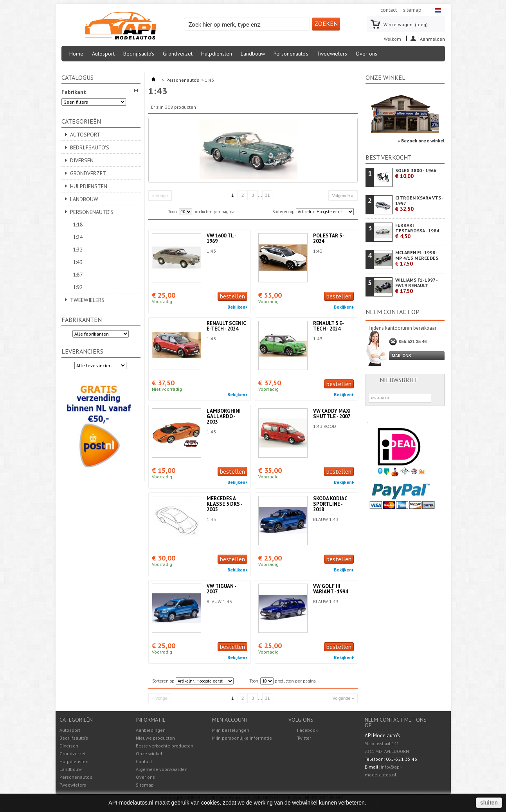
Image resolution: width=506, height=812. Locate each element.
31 (267, 195)
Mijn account (230, 720)
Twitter (304, 738)
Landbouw (253, 54)
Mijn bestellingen (231, 730)
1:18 (78, 225)
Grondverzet (178, 54)
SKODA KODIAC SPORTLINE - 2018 (330, 504)
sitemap (412, 10)
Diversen (82, 160)
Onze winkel (385, 77)
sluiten (489, 803)
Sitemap (145, 785)
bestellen (232, 296)
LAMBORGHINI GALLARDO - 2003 (224, 416)
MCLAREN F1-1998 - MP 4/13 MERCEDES (417, 258)
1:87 (78, 275)
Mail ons (402, 356)
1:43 (78, 262)
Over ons (366, 54)
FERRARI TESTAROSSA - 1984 (417, 231)
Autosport (103, 54)
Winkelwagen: (406, 24)
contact (389, 10)
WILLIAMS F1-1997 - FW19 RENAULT (416, 286)
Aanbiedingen (151, 730)
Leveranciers (82, 351)
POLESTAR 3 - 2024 (329, 238)
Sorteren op (284, 212)
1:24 (78, 237)
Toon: (173, 212)
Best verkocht (389, 157)
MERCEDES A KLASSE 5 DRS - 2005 (224, 504)
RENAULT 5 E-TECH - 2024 (329, 326)
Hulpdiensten (217, 54)
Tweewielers (332, 54)
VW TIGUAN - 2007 (221, 589)
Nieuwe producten (155, 738)
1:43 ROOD (325, 426)
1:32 (78, 250)
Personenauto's (291, 54)
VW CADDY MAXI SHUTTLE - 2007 (332, 414)
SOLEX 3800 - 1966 (416, 173)
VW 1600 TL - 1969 (221, 238)
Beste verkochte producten (165, 746)
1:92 (78, 287)
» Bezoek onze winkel (421, 141)
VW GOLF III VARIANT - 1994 (330, 589)
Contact (144, 761)
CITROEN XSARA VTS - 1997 (419, 204)
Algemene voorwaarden (162, 769)
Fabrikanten (82, 320)
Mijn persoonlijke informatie (242, 738)
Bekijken (236, 307)
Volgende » (343, 196)
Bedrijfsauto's (139, 54)
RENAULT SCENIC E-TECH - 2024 (226, 326)
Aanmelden (432, 39)
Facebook (307, 730)
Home (76, 54)
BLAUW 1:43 (326, 519)
